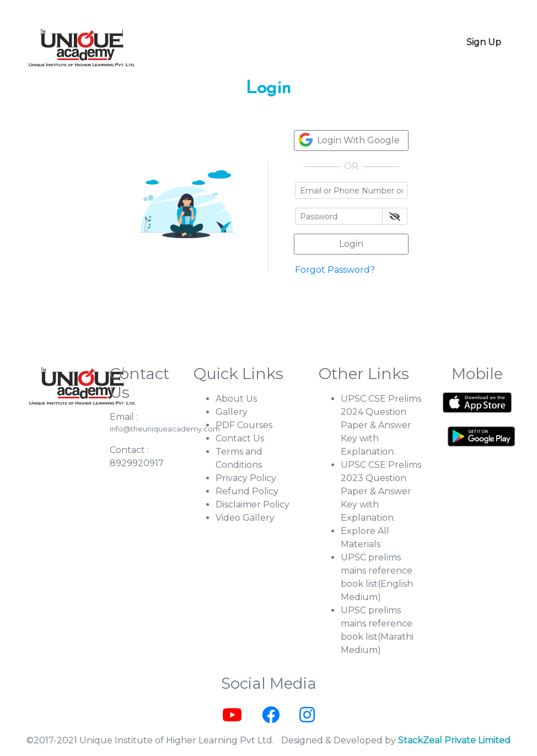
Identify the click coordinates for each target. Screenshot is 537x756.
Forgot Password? (335, 270)
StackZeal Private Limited (454, 740)
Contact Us (240, 438)
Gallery (232, 412)
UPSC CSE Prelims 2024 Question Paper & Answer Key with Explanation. (381, 425)
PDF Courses (244, 425)
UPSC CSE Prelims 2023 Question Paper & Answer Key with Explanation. (381, 491)
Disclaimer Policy (253, 504)
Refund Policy (247, 491)
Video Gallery (245, 518)
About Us (236, 399)
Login (351, 244)
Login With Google (349, 140)
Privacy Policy (246, 478)
